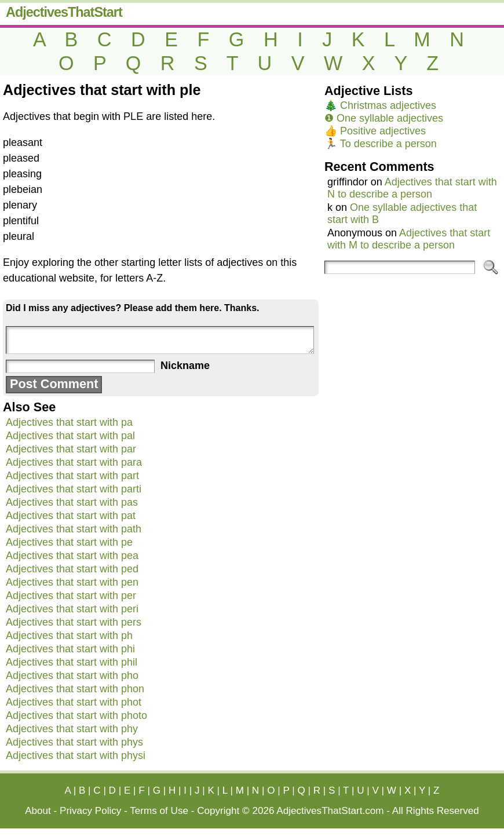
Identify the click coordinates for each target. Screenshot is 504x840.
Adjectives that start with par (71, 449)
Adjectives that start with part (72, 476)
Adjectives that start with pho (72, 675)
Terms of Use (159, 811)
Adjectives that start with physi (76, 755)
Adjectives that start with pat (71, 516)
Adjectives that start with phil (72, 662)
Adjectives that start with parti (74, 489)
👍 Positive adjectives (375, 131)
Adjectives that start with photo (76, 715)
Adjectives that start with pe (69, 542)
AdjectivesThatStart (64, 12)
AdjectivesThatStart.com (330, 811)
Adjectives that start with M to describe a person (409, 239)
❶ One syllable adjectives (384, 118)
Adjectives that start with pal (70, 436)
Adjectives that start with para (74, 462)
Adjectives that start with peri (72, 609)
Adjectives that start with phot (74, 702)
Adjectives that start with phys (74, 742)
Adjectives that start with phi (70, 649)
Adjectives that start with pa (69, 422)
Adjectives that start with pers (74, 622)
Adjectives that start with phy (72, 729)
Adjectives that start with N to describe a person (412, 188)
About (38, 811)
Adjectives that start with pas (72, 502)
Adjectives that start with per (71, 596)
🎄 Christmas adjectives (380, 105)
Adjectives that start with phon (75, 689)
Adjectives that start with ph (69, 636)
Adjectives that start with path (74, 529)
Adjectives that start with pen (72, 582)
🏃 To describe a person (381, 144)
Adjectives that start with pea (72, 556)
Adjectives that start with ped (72, 569)
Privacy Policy (90, 811)
